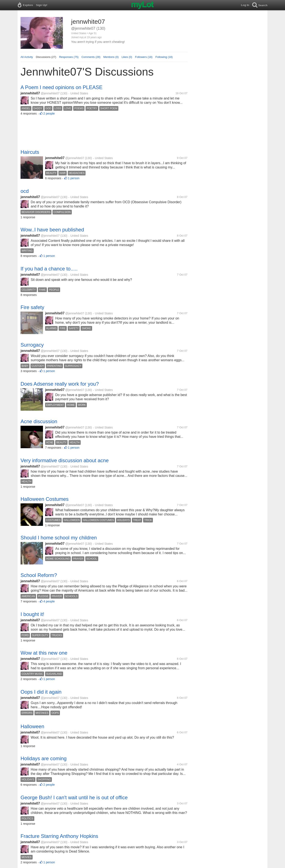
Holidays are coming (44, 758)
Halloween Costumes (45, 499)
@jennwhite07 (50, 93)
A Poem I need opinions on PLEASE (62, 87)
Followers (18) (144, 57)
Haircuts (30, 152)
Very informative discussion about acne (65, 460)
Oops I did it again (41, 692)
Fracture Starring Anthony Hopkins (59, 836)
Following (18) (164, 57)
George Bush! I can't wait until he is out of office (74, 797)
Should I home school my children (59, 538)
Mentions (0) (111, 57)
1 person (74, 178)
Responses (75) (69, 57)
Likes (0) (127, 57)
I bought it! (32, 614)
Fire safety (32, 307)
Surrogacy (32, 345)
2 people (49, 113)
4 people (49, 601)
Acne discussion (39, 421)
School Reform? (39, 575)
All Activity (27, 57)
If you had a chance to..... (49, 269)
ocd (25, 191)
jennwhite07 (30, 93)
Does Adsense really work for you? (60, 384)
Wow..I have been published (52, 230)
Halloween (32, 726)
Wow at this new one (44, 653)
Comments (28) (91, 57)
